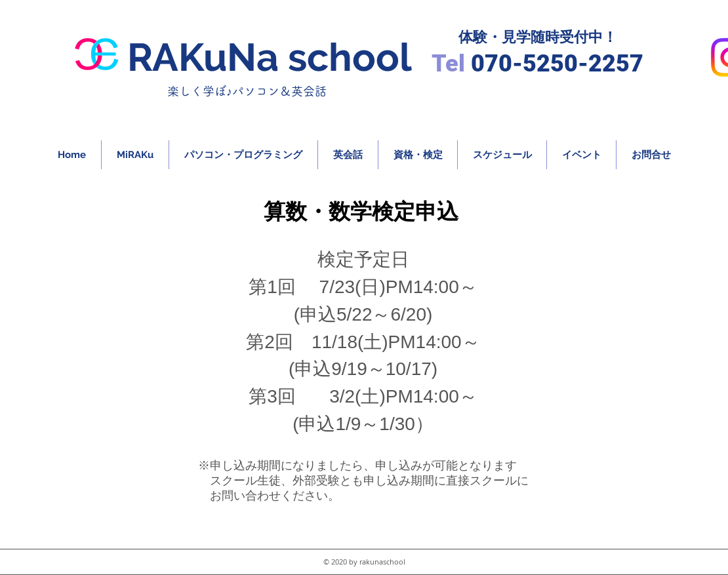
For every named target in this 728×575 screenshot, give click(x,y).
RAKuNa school (270, 57)
